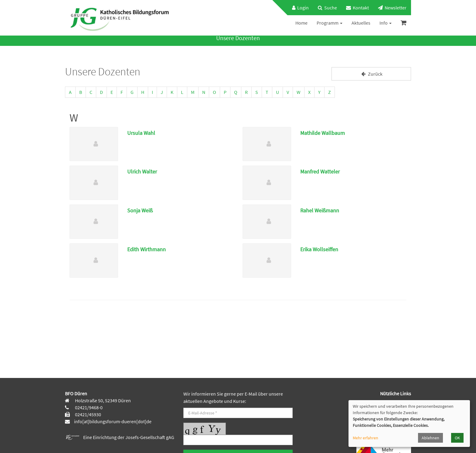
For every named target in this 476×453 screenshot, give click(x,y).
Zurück (371, 74)
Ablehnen (430, 438)
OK (457, 438)
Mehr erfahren (365, 438)
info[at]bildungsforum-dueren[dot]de (113, 421)
